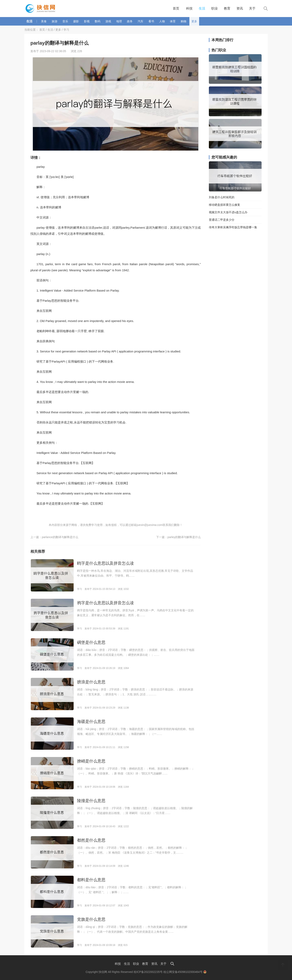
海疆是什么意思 (91, 722)
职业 (215, 8)
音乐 (65, 21)
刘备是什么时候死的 (222, 197)
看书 (151, 21)
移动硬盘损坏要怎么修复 (224, 205)
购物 (184, 21)
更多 (194, 21)
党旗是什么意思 (91, 919)
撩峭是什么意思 (91, 761)
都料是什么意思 (91, 880)
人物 (162, 21)
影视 (87, 21)
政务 (130, 21)
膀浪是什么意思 (91, 682)
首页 (176, 8)
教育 (227, 8)
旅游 (55, 21)
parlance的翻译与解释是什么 (60, 537)
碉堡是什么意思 (91, 642)
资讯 (240, 8)
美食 (44, 21)
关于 (252, 8)
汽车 (141, 21)
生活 (202, 8)
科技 (189, 8)
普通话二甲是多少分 (222, 220)
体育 (173, 21)
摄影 (76, 21)
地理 (119, 21)
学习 (66, 30)
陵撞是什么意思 (91, 801)
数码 (98, 21)
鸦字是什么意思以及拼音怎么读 (105, 603)
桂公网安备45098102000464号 (185, 972)
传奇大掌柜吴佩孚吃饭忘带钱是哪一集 (233, 227)
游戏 (108, 21)
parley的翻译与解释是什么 (184, 537)
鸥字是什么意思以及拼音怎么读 (105, 563)
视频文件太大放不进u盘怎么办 (228, 212)
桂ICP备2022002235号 (148, 972)
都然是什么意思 (91, 840)
